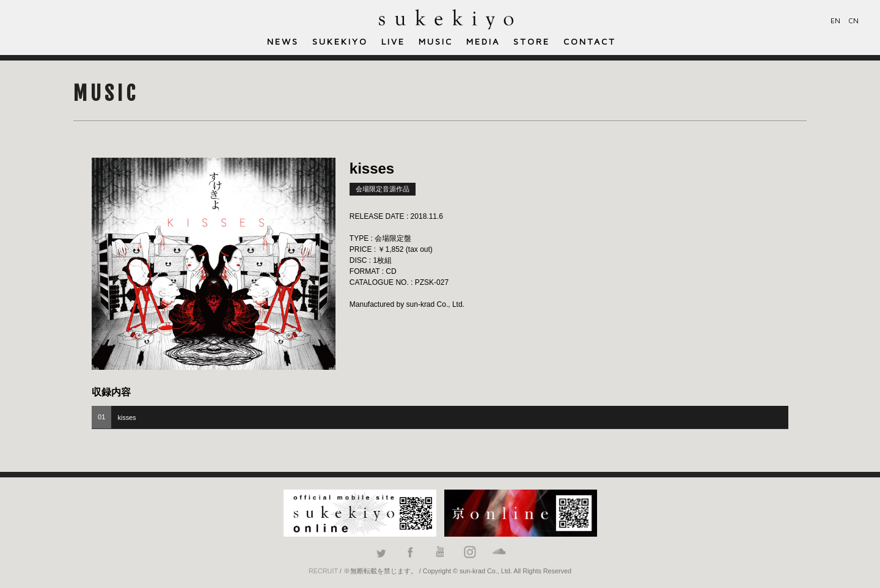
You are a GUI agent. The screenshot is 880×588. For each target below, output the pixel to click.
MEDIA (483, 41)
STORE (532, 41)
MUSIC (436, 41)
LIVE (393, 41)
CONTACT (590, 41)
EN (835, 20)
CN (853, 20)
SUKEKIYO (340, 41)
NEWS (283, 41)
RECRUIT (323, 571)
